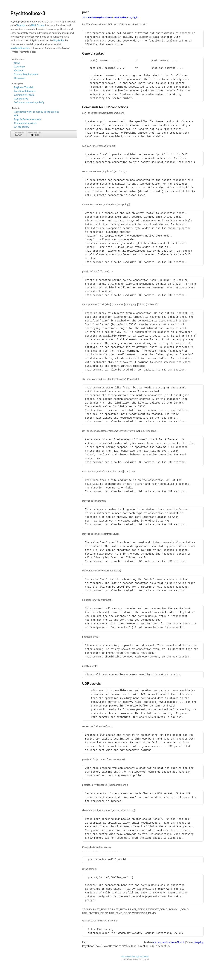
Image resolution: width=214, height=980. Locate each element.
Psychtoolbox (90, 17)
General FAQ (21, 99)
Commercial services (25, 123)
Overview (19, 67)
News (17, 63)
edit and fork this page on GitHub (135, 956)
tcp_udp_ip (133, 17)
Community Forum (24, 95)
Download (20, 78)
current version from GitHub (169, 942)
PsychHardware (104, 17)
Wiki (17, 115)
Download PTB (35, 134)
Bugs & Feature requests (27, 119)
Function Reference (25, 91)
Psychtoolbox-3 (28, 13)
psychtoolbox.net (20, 48)
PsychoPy (59, 40)
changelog (198, 942)
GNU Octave (37, 25)
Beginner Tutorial (23, 87)
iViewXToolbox (120, 17)
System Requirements (26, 74)
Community (19, 134)
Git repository (22, 127)
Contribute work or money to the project (36, 112)
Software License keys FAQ (29, 102)
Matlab (21, 25)
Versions (19, 70)
